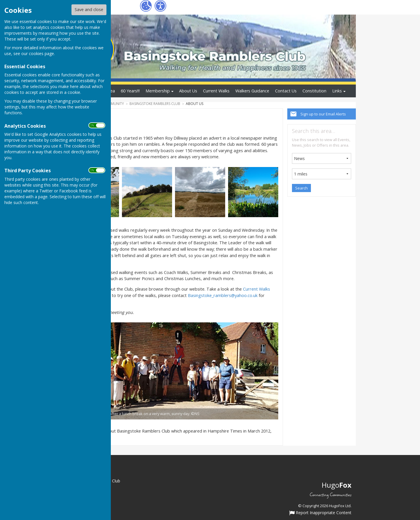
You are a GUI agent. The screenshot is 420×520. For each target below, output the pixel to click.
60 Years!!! (130, 91)
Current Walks (216, 91)
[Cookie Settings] (146, 6)
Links (337, 91)
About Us (188, 91)
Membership (158, 91)
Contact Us (286, 91)
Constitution (314, 91)
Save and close (89, 9)
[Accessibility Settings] (160, 6)
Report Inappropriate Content (320, 513)
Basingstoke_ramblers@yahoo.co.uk (223, 295)
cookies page (41, 53)
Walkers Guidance (252, 91)
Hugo (337, 485)
